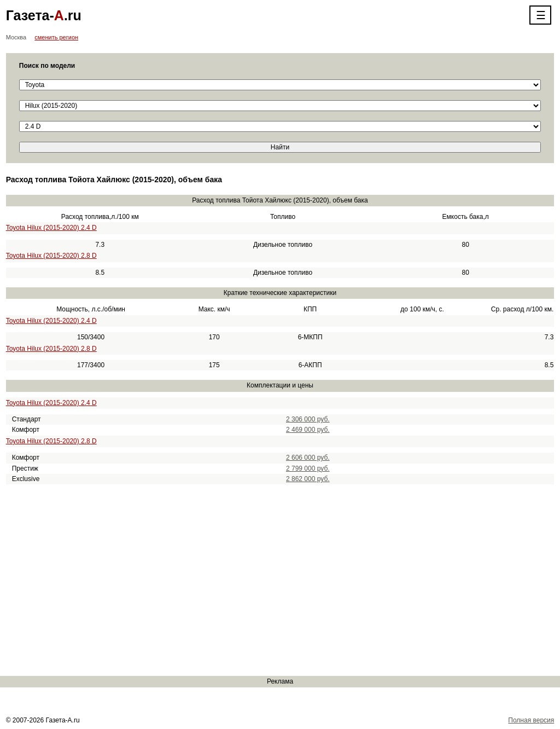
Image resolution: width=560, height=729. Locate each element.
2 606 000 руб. (308, 458)
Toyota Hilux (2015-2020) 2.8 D (51, 256)
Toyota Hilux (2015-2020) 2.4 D (51, 228)
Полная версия (531, 720)
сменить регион (56, 37)
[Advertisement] (280, 580)
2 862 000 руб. (308, 479)
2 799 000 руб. (308, 468)
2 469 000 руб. (308, 430)
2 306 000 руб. (308, 419)
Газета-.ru (44, 15)
